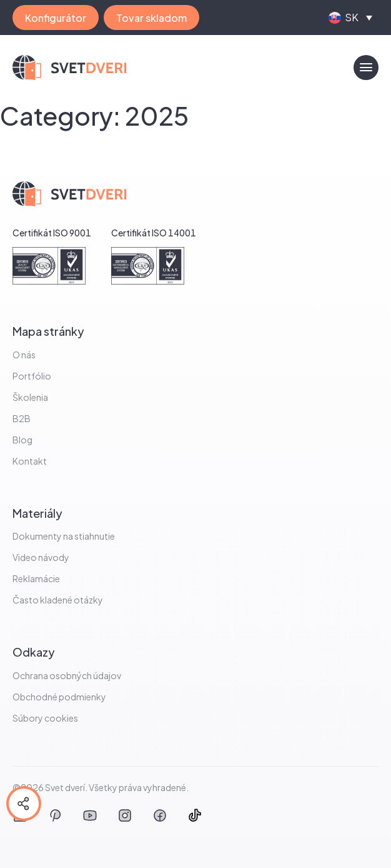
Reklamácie (36, 578)
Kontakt (30, 461)
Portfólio (32, 376)
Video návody (41, 557)
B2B (22, 418)
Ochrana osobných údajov (67, 675)
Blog (22, 440)
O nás (24, 355)
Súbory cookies (45, 718)
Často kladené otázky (58, 600)
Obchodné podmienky (59, 697)
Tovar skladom (151, 18)
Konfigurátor (56, 18)
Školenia (30, 397)
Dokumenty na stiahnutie (64, 536)
